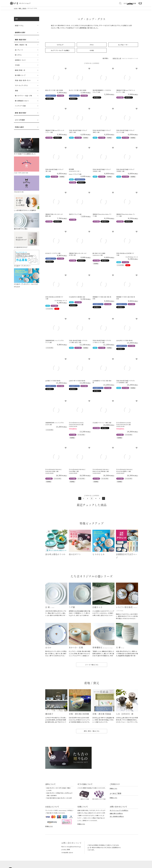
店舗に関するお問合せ (116, 820)
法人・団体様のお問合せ (117, 823)
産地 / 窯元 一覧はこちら (92, 738)
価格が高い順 (118, 61)
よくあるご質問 (66, 856)
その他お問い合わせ (68, 859)
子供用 (17, 67)
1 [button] (83, 501)
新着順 (126, 61)
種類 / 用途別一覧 (21, 47)
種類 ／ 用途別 (22, 10)
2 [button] (87, 501)
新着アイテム (19, 28)
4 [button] (96, 501)
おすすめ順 (134, 61)
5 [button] (100, 501)
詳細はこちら (113, 795)
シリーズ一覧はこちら (92, 670)
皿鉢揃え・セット (20, 62)
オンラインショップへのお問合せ (119, 817)
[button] (79, 501)
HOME (16, 10)
